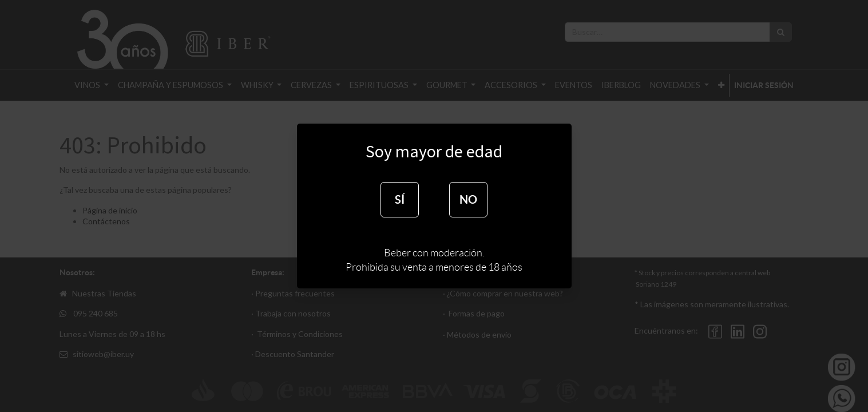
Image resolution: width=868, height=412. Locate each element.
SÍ (400, 199)
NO (468, 199)
